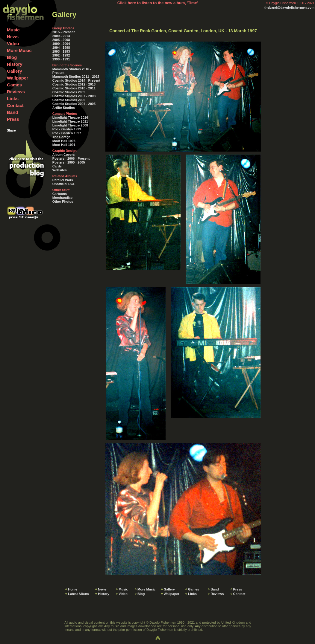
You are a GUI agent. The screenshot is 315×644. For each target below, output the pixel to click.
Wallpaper (18, 78)
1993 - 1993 (61, 51)
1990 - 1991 (61, 59)
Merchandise (62, 198)
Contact (15, 105)
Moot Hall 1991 (64, 145)
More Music (19, 50)
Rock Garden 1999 (67, 129)
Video (13, 44)
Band (13, 112)
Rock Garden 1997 (67, 133)
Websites (60, 170)
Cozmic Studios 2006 (69, 100)
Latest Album (78, 594)
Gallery (15, 71)
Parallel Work (63, 180)
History (15, 64)
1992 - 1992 (61, 55)
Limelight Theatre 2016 (70, 117)
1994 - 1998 (61, 48)
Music (13, 30)
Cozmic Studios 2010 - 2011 (74, 88)
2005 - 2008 (61, 40)
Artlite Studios (64, 108)
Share (11, 130)
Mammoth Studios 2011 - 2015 (76, 77)
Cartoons (60, 194)
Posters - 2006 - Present (71, 158)
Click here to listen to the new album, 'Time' (158, 3)
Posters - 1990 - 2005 (69, 162)
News (13, 37)
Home (73, 589)
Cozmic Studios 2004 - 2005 (74, 104)
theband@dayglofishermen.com (289, 7)
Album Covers (64, 155)
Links (13, 99)
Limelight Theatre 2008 (70, 125)
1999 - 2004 (61, 44)
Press (13, 119)
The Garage (62, 137)
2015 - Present (64, 32)
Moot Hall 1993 (64, 141)
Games (14, 85)
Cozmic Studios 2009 (69, 92)
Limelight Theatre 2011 (70, 121)
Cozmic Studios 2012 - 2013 (74, 84)
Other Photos (63, 202)
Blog (12, 57)
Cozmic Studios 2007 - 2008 (74, 96)
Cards (57, 166)
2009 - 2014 (61, 36)
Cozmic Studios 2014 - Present (76, 80)
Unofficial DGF (64, 184)
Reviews (16, 92)
